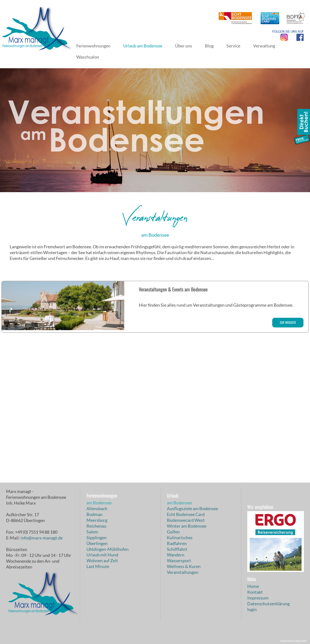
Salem (92, 532)
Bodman (94, 514)
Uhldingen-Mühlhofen (108, 549)
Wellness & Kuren (184, 566)
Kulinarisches (180, 538)
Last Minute (98, 566)
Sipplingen (97, 538)
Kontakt (255, 592)
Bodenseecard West (186, 520)
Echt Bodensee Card (186, 514)
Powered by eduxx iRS (293, 641)
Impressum (258, 598)
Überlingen (97, 543)
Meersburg (97, 520)
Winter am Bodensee (187, 526)
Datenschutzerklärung (268, 604)
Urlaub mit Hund (102, 555)
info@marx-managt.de (42, 538)
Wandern (176, 555)
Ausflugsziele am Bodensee (192, 508)
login (252, 609)
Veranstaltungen (183, 572)
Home (253, 586)
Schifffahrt (177, 549)
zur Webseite (288, 322)
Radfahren (177, 543)
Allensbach (97, 508)
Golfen (173, 532)
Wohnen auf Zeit (102, 561)
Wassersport (179, 561)
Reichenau (96, 526)
